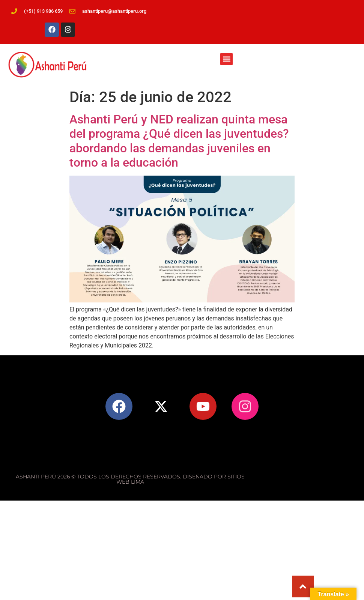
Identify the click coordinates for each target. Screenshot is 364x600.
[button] (226, 59)
